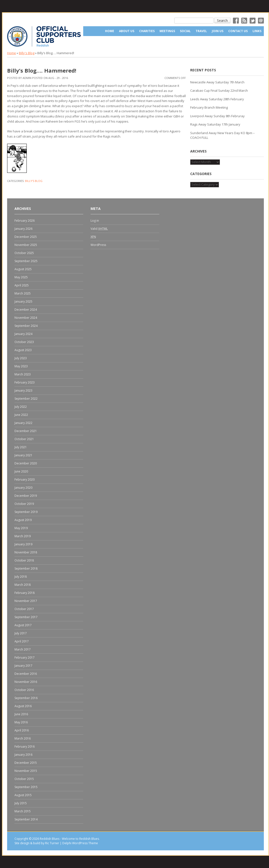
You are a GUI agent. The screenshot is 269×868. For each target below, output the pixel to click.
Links (257, 31)
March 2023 (23, 374)
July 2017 (21, 633)
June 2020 (21, 471)
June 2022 (21, 415)
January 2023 (23, 390)
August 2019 (23, 520)
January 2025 (23, 301)
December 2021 (26, 431)
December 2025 (26, 237)
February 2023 (25, 382)
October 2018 (24, 560)
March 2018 (23, 585)
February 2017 (25, 657)
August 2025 (23, 269)
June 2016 (21, 714)
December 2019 (26, 496)
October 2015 (24, 779)
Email (261, 21)
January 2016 (23, 755)
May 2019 (21, 528)
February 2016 (25, 747)
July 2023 (21, 358)
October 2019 (24, 504)
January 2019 (23, 544)
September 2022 (26, 399)
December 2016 (26, 674)
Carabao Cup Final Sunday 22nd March (219, 90)
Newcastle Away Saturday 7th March (217, 82)
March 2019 (23, 536)
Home (110, 31)
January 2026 (23, 229)
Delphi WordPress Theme (80, 843)
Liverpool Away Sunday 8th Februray (217, 116)
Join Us (218, 31)
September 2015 (26, 787)
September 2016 (26, 698)
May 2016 (21, 722)
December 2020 (26, 463)
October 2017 (24, 609)
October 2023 (24, 342)
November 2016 (26, 682)
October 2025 (24, 253)
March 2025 (23, 293)
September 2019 (26, 512)
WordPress (98, 245)
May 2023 (21, 366)
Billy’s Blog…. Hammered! (42, 70)
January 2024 (23, 334)
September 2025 (26, 261)
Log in (95, 221)
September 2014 (26, 819)
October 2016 (24, 690)
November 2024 (26, 318)
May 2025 (21, 277)
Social (185, 31)
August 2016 (23, 706)
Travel (201, 31)
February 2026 (25, 221)
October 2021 (24, 439)
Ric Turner (52, 843)
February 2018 (25, 593)
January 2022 (23, 423)
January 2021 (23, 455)
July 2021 (21, 447)
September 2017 (26, 617)
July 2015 (21, 803)
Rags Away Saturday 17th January (215, 124)
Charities (147, 31)
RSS (244, 21)
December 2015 (26, 763)
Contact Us (238, 31)
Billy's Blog (27, 53)
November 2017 (26, 601)
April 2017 (22, 641)
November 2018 (26, 552)
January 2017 (23, 666)
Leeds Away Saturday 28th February (217, 99)
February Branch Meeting (209, 107)
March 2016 (23, 738)
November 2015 (26, 771)
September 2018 (26, 568)
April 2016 (22, 730)
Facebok (236, 21)
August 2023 (23, 350)
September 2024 (26, 326)
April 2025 (22, 285)
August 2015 (23, 795)
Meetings (167, 31)
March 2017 (23, 649)
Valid (99, 229)
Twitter (253, 21)
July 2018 (21, 577)
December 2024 (26, 310)
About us (127, 31)
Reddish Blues (50, 839)
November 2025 (26, 245)
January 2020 (23, 488)
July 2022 (21, 407)
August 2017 (23, 625)
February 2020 (25, 479)
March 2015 (23, 811)
